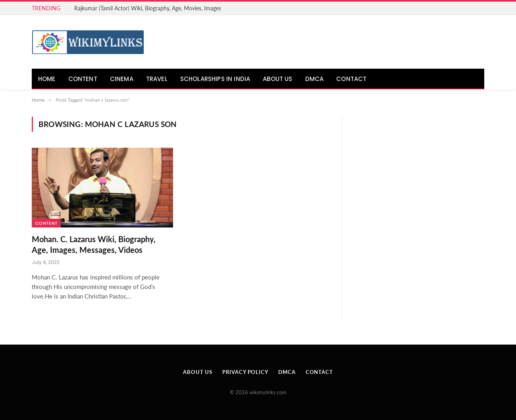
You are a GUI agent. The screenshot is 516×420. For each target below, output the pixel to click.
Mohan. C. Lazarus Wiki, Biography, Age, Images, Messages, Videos (94, 244)
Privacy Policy (245, 372)
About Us (277, 79)
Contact (351, 79)
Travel (157, 79)
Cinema (122, 79)
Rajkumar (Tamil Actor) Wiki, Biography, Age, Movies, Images (148, 8)
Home (47, 79)
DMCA (315, 79)
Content (83, 79)
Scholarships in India (215, 79)
